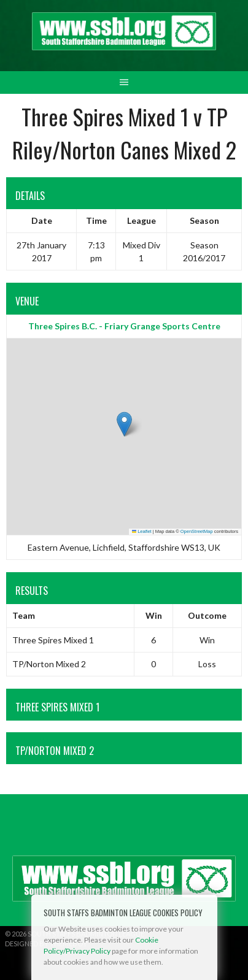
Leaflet (142, 531)
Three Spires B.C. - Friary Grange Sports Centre (124, 326)
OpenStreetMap (197, 531)
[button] (124, 424)
